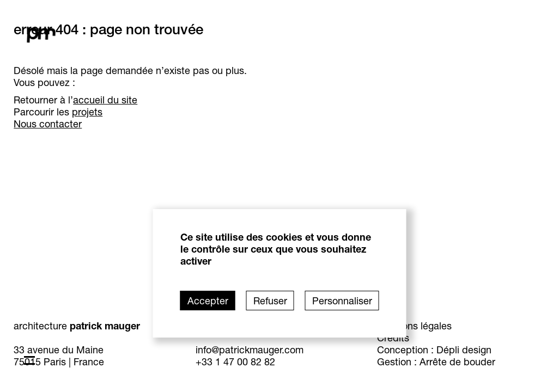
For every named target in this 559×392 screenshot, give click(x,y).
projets (133, 112)
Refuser (270, 301)
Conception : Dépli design (450, 350)
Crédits (409, 338)
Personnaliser (342, 301)
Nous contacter (94, 124)
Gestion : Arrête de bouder (452, 362)
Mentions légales (430, 326)
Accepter (208, 301)
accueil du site (151, 100)
